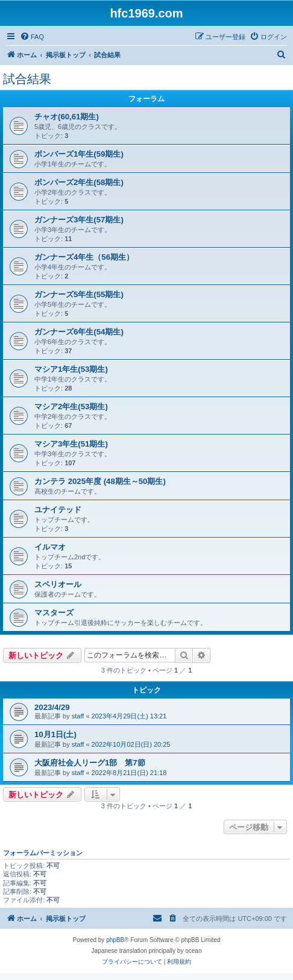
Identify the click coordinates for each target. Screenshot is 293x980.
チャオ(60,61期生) (67, 117)
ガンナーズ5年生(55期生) (79, 294)
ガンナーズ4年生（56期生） (84, 257)
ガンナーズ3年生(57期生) (79, 220)
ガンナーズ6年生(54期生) (79, 332)
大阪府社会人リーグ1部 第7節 (90, 763)
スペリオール (58, 584)
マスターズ (54, 613)
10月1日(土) (55, 734)
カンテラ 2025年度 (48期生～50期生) (100, 481)
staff (78, 716)
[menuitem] (32, 37)
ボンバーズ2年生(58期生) (79, 182)
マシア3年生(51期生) (71, 444)
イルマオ (50, 547)
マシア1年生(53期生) (71, 369)
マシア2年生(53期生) (71, 407)
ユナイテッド (58, 510)
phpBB (115, 940)
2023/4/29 (52, 707)
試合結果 (27, 79)
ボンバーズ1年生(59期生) (79, 154)
